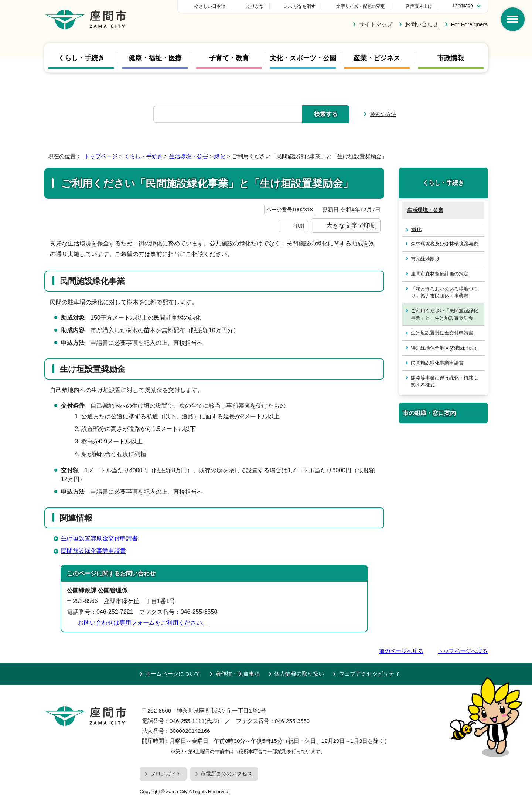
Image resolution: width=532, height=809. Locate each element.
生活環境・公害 (189, 156)
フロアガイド (166, 774)
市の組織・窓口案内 (429, 413)
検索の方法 (383, 114)
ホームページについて (173, 674)
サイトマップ (376, 24)
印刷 (299, 226)
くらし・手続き (81, 58)
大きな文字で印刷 (351, 225)
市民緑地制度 (425, 259)
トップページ (101, 156)
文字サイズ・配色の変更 (361, 6)
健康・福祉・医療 (155, 58)
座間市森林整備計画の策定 (440, 274)
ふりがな (307, 6)
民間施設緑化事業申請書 (93, 551)
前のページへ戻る (401, 651)
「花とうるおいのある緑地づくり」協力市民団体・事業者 (444, 292)
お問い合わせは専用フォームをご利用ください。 (143, 623)
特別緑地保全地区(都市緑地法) (444, 348)
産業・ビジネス (377, 58)
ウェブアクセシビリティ (369, 674)
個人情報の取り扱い (299, 674)
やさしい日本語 (262, 6)
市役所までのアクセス (226, 774)
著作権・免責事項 (238, 674)
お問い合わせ (422, 24)
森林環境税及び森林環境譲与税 (444, 244)
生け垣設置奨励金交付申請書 (99, 538)
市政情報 (451, 58)
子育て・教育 (229, 58)
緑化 (220, 156)
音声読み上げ (419, 6)
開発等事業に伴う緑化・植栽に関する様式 (444, 381)
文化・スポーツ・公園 (303, 58)
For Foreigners (469, 24)
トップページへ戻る (463, 651)
